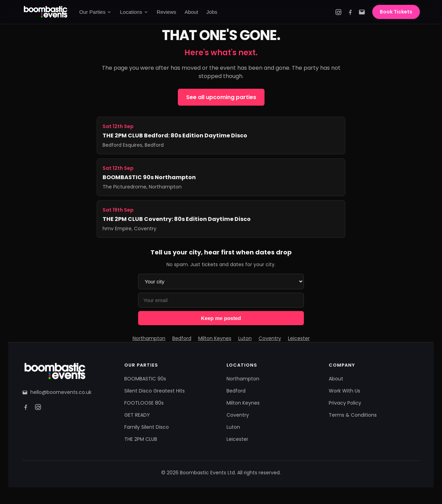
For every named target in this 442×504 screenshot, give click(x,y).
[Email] (362, 12)
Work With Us (344, 391)
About (191, 12)
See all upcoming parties (221, 97)
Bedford (182, 338)
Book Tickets (396, 12)
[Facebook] (350, 12)
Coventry (270, 338)
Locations (134, 12)
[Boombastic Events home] (46, 12)
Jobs (212, 12)
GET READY (137, 415)
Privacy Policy (345, 403)
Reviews (167, 12)
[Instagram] (338, 12)
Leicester (299, 338)
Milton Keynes (215, 338)
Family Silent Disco (147, 427)
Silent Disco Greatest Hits (155, 391)
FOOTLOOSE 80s (144, 403)
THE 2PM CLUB (141, 439)
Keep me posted (221, 318)
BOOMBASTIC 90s (145, 379)
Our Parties (96, 12)
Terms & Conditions (353, 415)
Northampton (149, 338)
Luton (245, 338)
